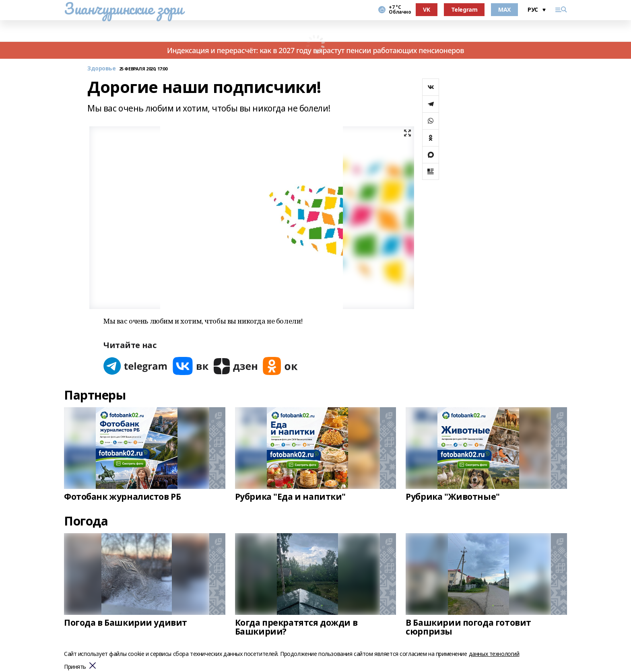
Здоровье (102, 69)
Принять (75, 667)
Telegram (464, 9)
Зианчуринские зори (123, 8)
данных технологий (494, 654)
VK (426, 9)
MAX (504, 9)
